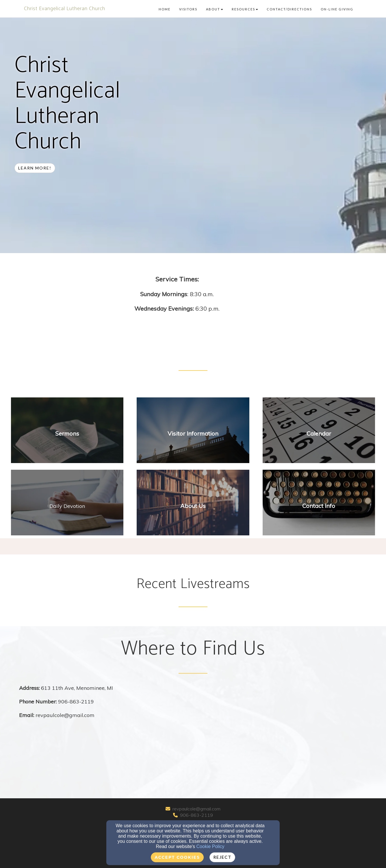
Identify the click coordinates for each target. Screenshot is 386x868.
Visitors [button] (188, 9)
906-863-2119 (196, 815)
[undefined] (67, 434)
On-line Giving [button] (337, 9)
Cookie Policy (210, 846)
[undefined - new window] (67, 506)
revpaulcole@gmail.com (196, 809)
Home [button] (165, 9)
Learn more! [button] (35, 168)
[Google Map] (280, 727)
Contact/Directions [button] (289, 9)
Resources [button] (245, 9)
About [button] (215, 9)
